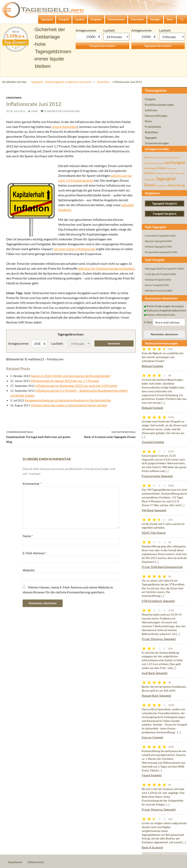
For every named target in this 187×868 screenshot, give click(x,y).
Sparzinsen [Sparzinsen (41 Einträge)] (180, 173)
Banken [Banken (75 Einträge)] (148, 157)
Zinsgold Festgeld (153, 442)
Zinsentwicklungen (157, 143)
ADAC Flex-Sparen (154, 533)
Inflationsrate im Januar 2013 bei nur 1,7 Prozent (65, 381)
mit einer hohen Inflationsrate (74, 249)
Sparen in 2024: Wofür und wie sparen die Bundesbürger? (71, 376)
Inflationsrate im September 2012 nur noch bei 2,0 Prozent (76, 386)
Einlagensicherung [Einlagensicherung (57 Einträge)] (152, 163)
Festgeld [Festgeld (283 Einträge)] (178, 162)
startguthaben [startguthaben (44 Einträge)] (150, 180)
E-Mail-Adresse (35, 553)
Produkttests (153, 127)
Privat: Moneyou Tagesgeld (159, 639)
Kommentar (32, 484)
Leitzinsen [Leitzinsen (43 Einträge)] (159, 173)
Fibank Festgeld (152, 775)
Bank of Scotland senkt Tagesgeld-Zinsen (103, 434)
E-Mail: (148, 322)
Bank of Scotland (152, 847)
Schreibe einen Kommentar (62, 111)
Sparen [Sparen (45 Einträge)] (172, 173)
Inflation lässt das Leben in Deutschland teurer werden (69, 405)
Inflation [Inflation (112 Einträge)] (162, 168)
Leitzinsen (151, 110)
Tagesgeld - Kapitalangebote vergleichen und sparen (61, 82)
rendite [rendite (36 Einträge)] (166, 173)
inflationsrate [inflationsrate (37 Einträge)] (172, 168)
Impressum (15, 862)
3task (34, 111)
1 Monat (116, 37)
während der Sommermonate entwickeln (106, 268)
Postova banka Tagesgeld (157, 476)
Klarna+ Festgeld (152, 737)
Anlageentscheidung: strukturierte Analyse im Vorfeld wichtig (68, 400)
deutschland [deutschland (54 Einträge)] (174, 157)
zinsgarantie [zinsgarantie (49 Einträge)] (162, 186)
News (148, 121)
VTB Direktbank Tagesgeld (158, 601)
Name (28, 536)
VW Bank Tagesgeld (154, 510)
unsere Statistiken (64, 127)
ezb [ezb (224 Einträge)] (167, 163)
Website (29, 570)
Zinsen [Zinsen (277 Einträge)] (150, 185)
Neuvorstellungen (156, 116)
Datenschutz (36, 862)
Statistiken (103, 82)
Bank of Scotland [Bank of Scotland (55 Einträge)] (160, 157)
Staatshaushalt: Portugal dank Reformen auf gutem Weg (39, 437)
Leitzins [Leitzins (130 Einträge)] (149, 173)
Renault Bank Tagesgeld (156, 696)
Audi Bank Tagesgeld (155, 673)
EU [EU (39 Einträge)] (162, 163)
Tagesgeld (151, 138)
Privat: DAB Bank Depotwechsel (162, 567)
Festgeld (150, 99)
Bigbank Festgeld (152, 366)
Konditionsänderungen (159, 105)
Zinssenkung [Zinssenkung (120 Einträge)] (176, 185)
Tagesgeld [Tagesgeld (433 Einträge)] (166, 179)
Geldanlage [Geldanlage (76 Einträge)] (150, 168)
